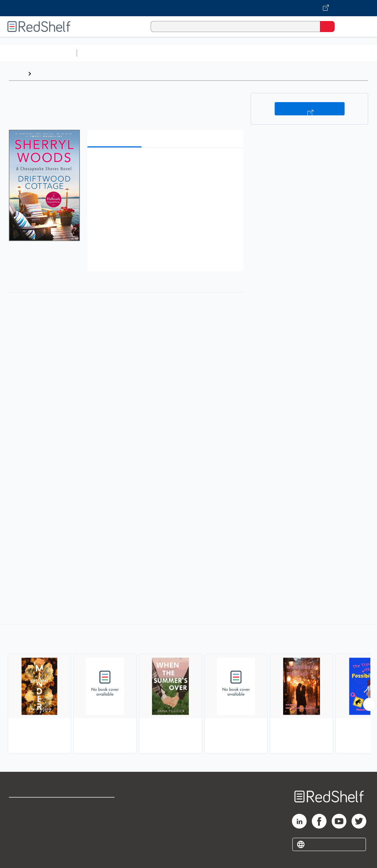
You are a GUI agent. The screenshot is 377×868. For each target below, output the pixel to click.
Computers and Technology (210, 53)
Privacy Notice (28, 839)
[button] (165, 165)
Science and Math (144, 53)
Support (19, 822)
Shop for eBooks (31, 806)
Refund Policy (97, 822)
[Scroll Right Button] (370, 704)
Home (17, 74)
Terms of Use (97, 806)
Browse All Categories (38, 53)
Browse (45, 74)
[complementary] (188, 690)
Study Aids (99, 53)
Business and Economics (286, 53)
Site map (20, 855)
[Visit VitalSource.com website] (188, 8)
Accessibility (96, 839)
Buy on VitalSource (310, 109)
